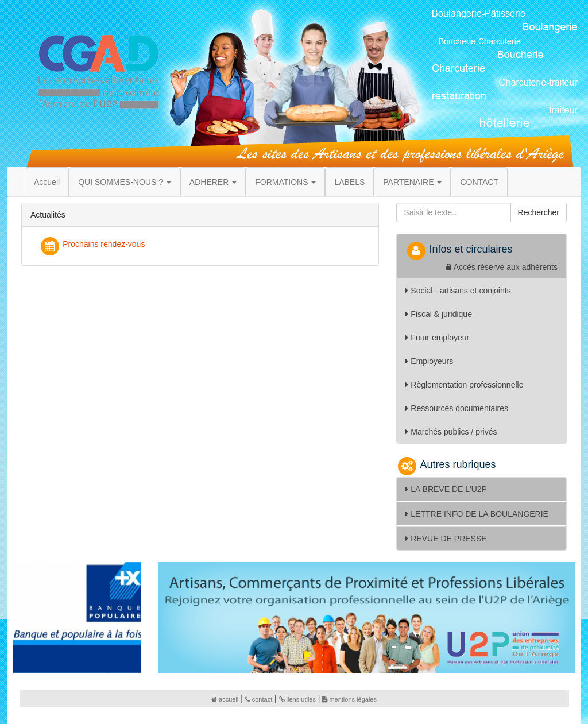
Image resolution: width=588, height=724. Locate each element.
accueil (225, 699)
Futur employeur (437, 338)
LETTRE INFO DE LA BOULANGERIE (477, 514)
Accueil (47, 182)
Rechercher (539, 212)
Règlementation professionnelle (464, 385)
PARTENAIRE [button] (412, 182)
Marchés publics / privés (451, 432)
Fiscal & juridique (439, 314)
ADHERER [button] (213, 182)
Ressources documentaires (457, 408)
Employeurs (429, 361)
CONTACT (479, 182)
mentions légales (349, 699)
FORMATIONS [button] (285, 182)
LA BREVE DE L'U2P (446, 489)
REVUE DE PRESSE (446, 539)
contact (259, 699)
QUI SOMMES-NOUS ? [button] (125, 182)
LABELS (349, 182)
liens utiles (297, 699)
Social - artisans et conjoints (458, 291)
